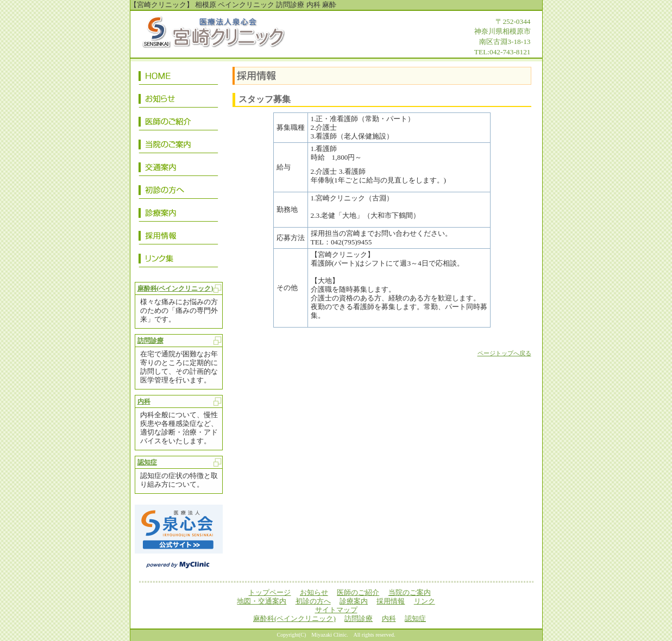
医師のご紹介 (179, 123)
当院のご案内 (179, 146)
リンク (179, 260)
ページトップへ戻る (504, 353)
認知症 (147, 462)
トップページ (179, 78)
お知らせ (179, 100)
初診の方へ (179, 192)
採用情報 (179, 237)
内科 (144, 401)
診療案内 (179, 215)
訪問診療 (150, 341)
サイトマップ (336, 610)
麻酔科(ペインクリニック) (175, 288)
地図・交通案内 (179, 169)
